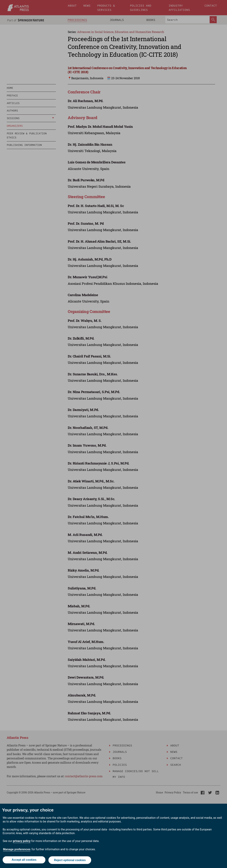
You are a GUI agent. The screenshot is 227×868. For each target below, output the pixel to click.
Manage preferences (17, 850)
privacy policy (22, 842)
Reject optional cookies (70, 860)
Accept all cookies (24, 860)
